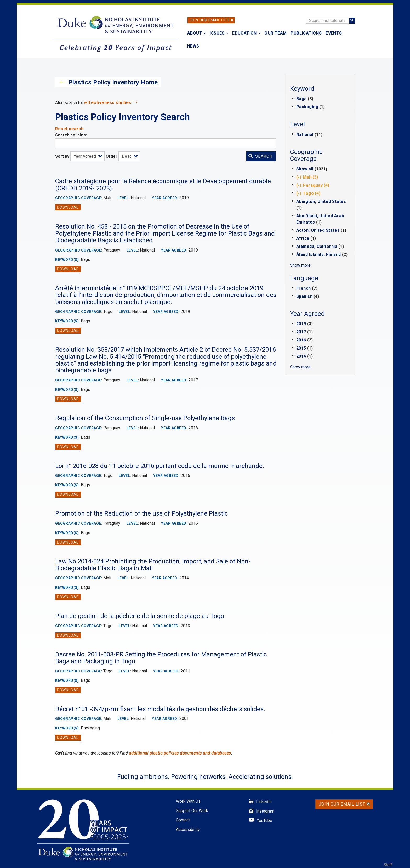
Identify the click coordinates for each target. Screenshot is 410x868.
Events (334, 33)
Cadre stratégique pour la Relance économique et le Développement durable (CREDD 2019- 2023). (163, 185)
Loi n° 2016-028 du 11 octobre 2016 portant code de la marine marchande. (160, 466)
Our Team (275, 33)
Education (246, 33)
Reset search (69, 129)
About (197, 33)
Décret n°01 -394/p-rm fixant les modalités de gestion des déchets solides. (160, 709)
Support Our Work (192, 811)
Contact (183, 820)
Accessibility (188, 829)
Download (68, 207)
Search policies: (71, 135)
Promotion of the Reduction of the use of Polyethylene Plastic (141, 513)
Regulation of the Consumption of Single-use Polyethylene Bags (145, 418)
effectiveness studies (108, 103)
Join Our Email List (209, 20)
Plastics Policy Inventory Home (113, 82)
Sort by (62, 156)
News (193, 46)
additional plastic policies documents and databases (180, 753)
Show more (300, 265)
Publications (306, 33)
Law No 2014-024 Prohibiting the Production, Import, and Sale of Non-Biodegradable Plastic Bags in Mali (153, 565)
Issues (219, 33)
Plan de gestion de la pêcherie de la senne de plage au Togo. (140, 616)
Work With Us (188, 801)
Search (260, 156)
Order (112, 156)
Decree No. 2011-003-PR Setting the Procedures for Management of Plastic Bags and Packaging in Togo (161, 658)
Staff (388, 865)
